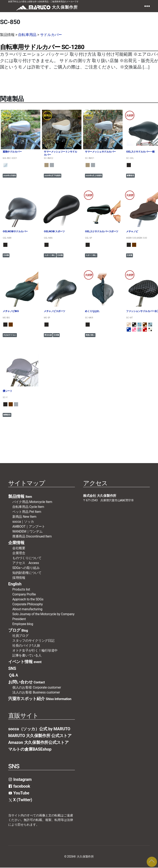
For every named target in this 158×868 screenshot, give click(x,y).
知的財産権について (27, 573)
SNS (12, 669)
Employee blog (23, 624)
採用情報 (19, 578)
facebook (19, 786)
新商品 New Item (24, 517)
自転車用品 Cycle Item (28, 507)
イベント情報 (25, 662)
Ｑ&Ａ (13, 675)
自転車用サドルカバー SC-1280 (42, 47)
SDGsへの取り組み (26, 568)
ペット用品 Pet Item (27, 512)
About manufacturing (27, 609)
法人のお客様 (36, 693)
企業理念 (19, 553)
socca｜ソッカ (23, 522)
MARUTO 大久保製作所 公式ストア (40, 736)
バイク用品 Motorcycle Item (32, 502)
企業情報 (16, 543)
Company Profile (24, 595)
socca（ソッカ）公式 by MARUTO (39, 729)
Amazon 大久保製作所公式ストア (38, 743)
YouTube (19, 793)
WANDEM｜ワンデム (27, 532)
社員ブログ (20, 636)
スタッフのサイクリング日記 (33, 641)
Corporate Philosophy (28, 604)
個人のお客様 (37, 688)
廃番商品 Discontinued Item (32, 537)
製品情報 (20, 497)
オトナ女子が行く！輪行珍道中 (35, 651)
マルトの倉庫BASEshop (30, 749)
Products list (21, 590)
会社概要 (20, 548)
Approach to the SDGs (28, 599)
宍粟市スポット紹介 (40, 699)
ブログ (18, 630)
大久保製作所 (85, 857)
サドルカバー (51, 35)
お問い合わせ (27, 682)
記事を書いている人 (27, 656)
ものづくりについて (27, 558)
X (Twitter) (20, 800)
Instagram (20, 780)
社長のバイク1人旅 (26, 646)
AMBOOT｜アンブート (29, 527)
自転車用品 (27, 35)
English (15, 584)
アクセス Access (26, 563)
